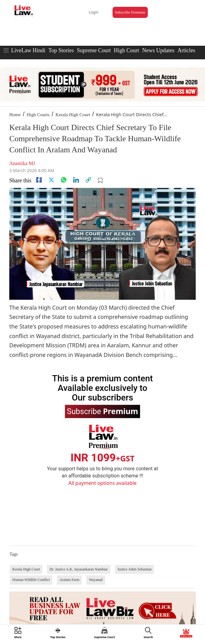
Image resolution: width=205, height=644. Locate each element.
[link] (88, 180)
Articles (186, 50)
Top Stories (61, 50)
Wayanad (96, 580)
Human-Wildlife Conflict (31, 580)
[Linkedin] (76, 180)
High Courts (38, 115)
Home (15, 115)
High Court (126, 50)
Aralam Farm (69, 580)
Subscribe (102, 411)
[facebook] (39, 180)
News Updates (158, 50)
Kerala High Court (73, 115)
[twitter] (51, 180)
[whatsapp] (64, 180)
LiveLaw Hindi (28, 50)
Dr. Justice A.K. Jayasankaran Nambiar (79, 569)
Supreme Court (94, 50)
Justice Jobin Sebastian (135, 569)
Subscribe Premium (130, 12)
